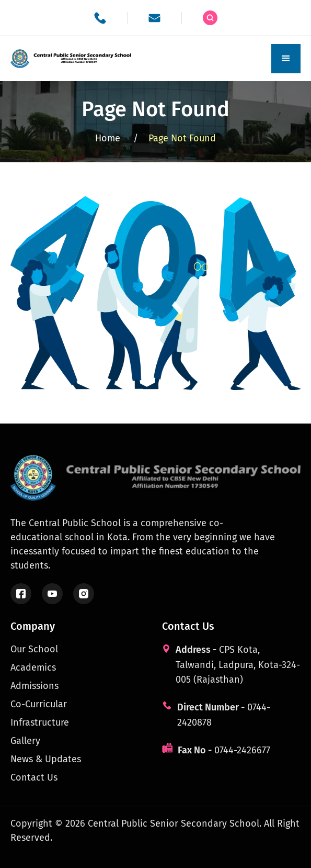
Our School (34, 649)
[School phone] (100, 18)
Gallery (25, 741)
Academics (33, 667)
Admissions (34, 686)
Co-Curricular (39, 704)
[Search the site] (210, 18)
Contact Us (34, 777)
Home (117, 138)
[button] (286, 59)
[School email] (154, 18)
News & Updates (46, 759)
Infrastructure (40, 722)
